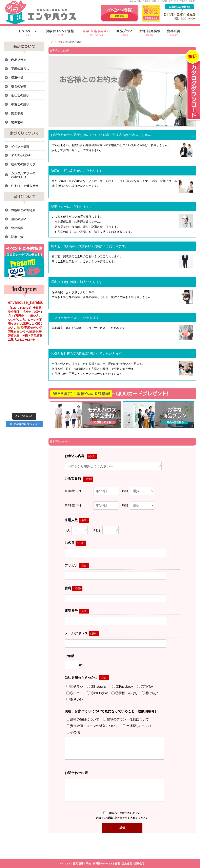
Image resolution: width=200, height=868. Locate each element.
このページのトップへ (186, 430)
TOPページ (55, 42)
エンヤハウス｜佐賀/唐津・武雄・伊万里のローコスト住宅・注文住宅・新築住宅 (100, 864)
